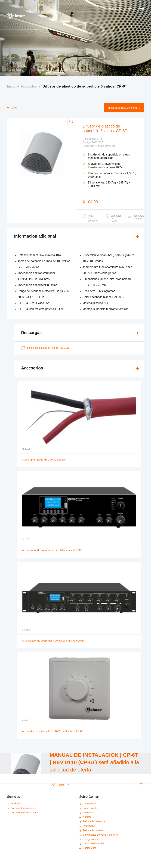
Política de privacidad (93, 821)
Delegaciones (89, 839)
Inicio (11, 86)
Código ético (88, 848)
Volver (12, 108)
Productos (29, 86)
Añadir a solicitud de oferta (124, 108)
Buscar (61, 785)
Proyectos (87, 813)
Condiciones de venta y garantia (99, 835)
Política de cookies (91, 830)
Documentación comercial (23, 813)
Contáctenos (88, 804)
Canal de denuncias (92, 844)
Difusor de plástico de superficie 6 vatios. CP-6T (85, 86)
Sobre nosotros (89, 808)
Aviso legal (87, 826)
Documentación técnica (22, 808)
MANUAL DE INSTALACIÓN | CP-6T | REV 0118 (45, 348)
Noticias (85, 817)
